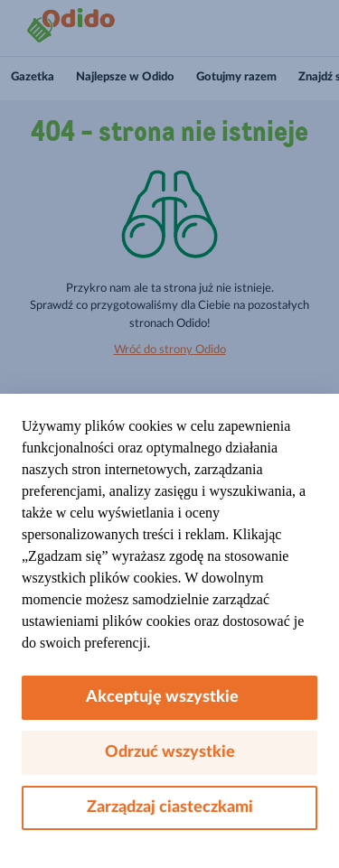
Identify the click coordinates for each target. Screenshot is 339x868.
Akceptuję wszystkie (169, 697)
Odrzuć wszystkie (170, 752)
